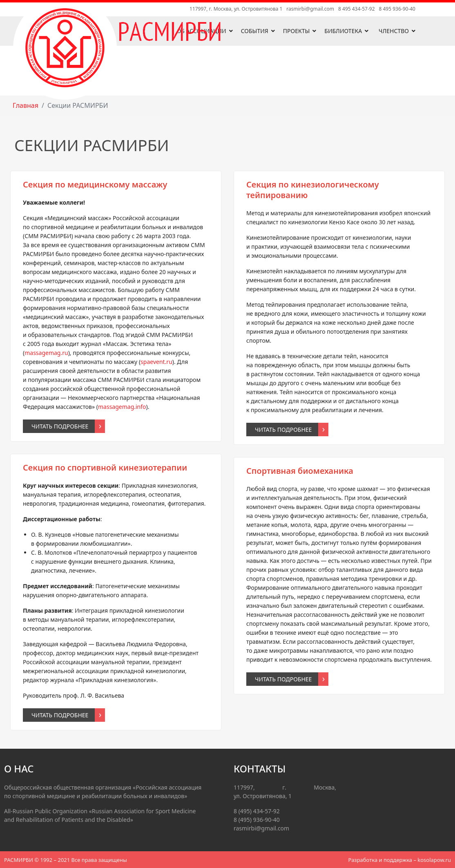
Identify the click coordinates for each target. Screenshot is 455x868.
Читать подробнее (60, 426)
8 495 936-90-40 (397, 9)
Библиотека (343, 31)
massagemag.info (122, 407)
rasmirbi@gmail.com (310, 9)
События (255, 31)
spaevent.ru (156, 362)
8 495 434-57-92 (356, 9)
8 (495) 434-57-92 (257, 811)
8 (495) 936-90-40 (257, 820)
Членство (394, 31)
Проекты (297, 31)
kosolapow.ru (434, 860)
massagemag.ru (46, 353)
